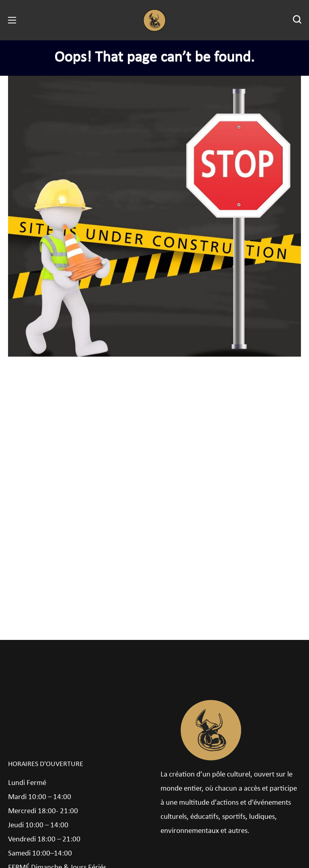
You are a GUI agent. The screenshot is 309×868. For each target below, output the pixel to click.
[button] (297, 20)
